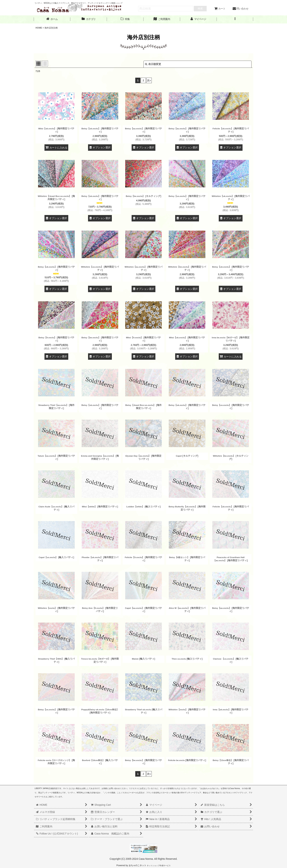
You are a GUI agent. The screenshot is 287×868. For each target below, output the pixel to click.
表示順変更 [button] (153, 64)
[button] (235, 19)
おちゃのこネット (137, 865)
